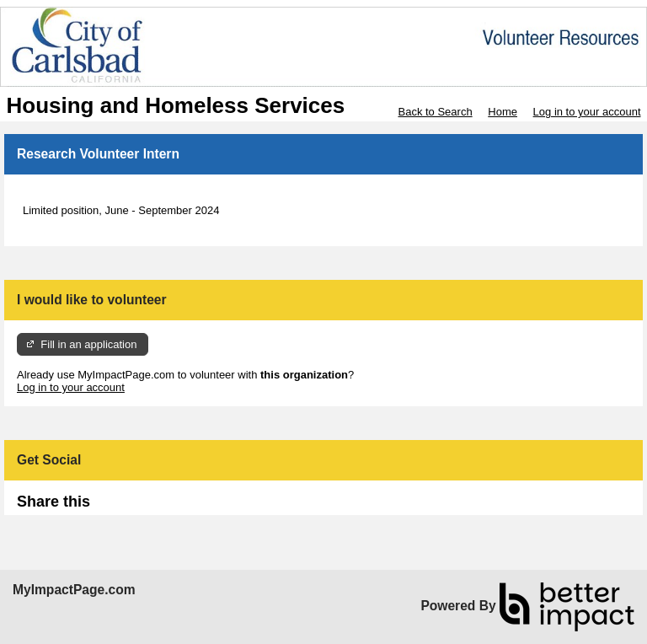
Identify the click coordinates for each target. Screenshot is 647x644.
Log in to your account (587, 112)
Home (503, 112)
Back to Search (435, 112)
